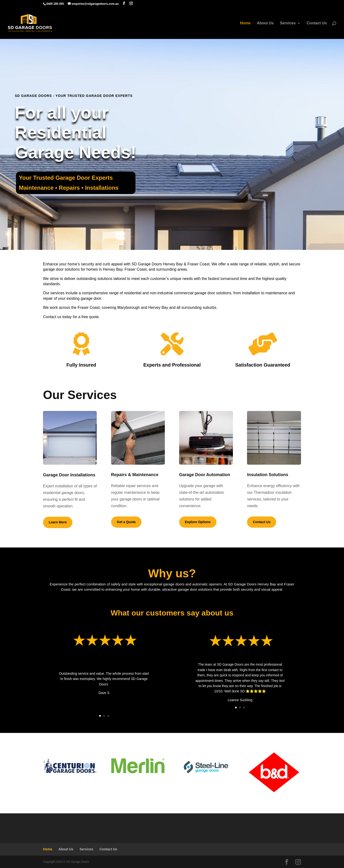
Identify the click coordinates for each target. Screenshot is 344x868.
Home (245, 23)
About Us (265, 23)
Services (288, 23)
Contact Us (317, 23)
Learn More (58, 522)
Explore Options (198, 522)
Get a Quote (126, 522)
